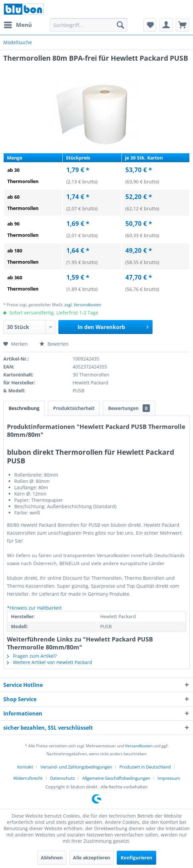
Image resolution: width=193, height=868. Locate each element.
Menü (18, 24)
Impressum (169, 778)
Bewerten (54, 344)
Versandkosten (139, 746)
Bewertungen (129, 408)
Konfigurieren (136, 858)
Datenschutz (63, 778)
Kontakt (25, 767)
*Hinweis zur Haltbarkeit (34, 608)
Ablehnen (52, 858)
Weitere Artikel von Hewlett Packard (50, 662)
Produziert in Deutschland (145, 767)
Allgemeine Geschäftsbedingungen (116, 778)
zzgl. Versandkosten (83, 305)
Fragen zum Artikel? (32, 656)
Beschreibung (24, 408)
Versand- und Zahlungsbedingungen (76, 767)
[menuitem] (18, 25)
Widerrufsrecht (28, 778)
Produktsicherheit (74, 408)
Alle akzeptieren (92, 858)
